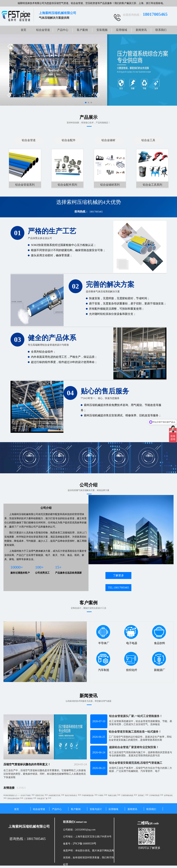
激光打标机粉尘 (71, 795)
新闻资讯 (141, 30)
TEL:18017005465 (118, 588)
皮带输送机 (168, 795)
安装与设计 (96, 809)
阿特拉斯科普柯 (13, 798)
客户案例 (82, 30)
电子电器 (131, 635)
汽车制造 (103, 662)
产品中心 (63, 30)
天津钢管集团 (154, 795)
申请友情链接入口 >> (12, 795)
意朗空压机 (40, 795)
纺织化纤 (131, 662)
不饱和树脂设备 (88, 795)
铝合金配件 (69, 140)
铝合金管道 (43, 30)
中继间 (101, 795)
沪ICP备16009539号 (85, 843)
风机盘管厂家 (42, 798)
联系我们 (161, 30)
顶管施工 (141, 795)
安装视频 (102, 30)
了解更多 (118, 575)
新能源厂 (159, 662)
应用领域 (122, 30)
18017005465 (96, 212)
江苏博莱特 (28, 798)
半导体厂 (103, 635)
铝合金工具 (148, 140)
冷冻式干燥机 (26, 795)
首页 (24, 30)
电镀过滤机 (112, 795)
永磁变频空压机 (54, 795)
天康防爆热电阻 (127, 795)
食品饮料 (159, 635)
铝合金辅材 (108, 140)
